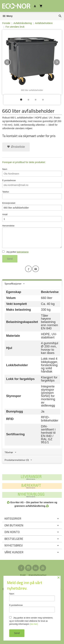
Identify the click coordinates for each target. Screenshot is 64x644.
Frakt (23, 575)
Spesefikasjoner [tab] (13, 284)
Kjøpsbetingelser (38, 575)
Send (10, 259)
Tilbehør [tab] (9, 452)
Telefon (32, 195)
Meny (7, 16)
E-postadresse (32, 184)
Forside (6, 23)
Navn (32, 172)
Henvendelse (32, 236)
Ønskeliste (16, 147)
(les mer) (34, 624)
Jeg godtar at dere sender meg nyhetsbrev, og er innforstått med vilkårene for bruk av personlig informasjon (31, 621)
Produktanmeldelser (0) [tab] (17, 460)
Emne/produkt (32, 206)
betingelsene (23, 252)
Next (60, 62)
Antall (32, 218)
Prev (10, 62)
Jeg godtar (15, 252)
